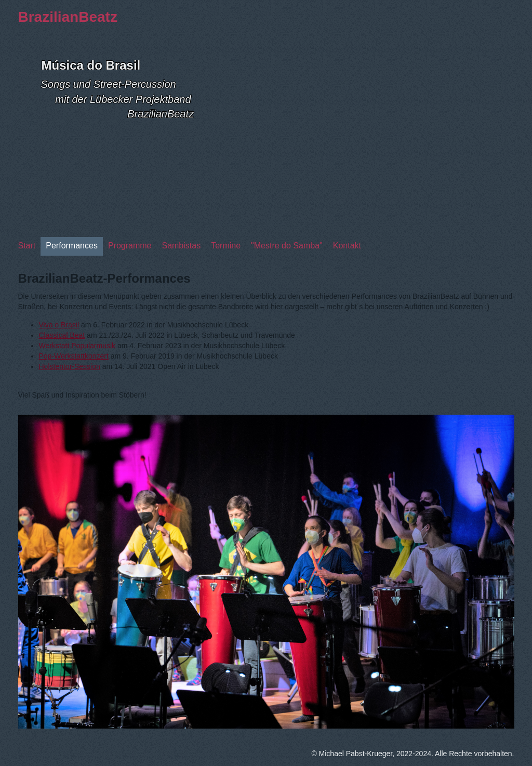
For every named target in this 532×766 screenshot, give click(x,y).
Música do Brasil (91, 65)
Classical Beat (62, 335)
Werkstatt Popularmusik (77, 346)
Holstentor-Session (70, 366)
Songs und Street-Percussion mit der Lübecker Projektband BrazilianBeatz (118, 99)
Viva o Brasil (59, 325)
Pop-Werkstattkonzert (74, 356)
